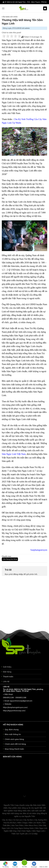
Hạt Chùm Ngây (24, 831)
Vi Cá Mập (33, 834)
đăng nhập (18, 574)
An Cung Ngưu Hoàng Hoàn (23, 828)
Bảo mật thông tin (13, 734)
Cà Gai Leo (18, 820)
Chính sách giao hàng (14, 739)
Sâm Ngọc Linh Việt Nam (14, 454)
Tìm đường (5, 865)
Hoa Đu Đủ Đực (10, 823)
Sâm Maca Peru (31, 825)
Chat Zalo (15, 865)
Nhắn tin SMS (43, 865)
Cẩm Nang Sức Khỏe (10, 17)
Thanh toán (8, 676)
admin (27, 28)
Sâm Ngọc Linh (39, 831)
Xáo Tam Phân (18, 825)
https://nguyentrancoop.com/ (14, 711)
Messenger (34, 865)
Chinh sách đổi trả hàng (15, 744)
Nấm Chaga (23, 823)
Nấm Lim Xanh (35, 823)
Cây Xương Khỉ (40, 820)
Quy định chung (12, 729)
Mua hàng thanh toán (14, 749)
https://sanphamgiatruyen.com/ (15, 707)
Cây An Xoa (7, 820)
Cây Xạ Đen (28, 820)
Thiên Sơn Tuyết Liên (20, 834)
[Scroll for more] (25, 796)
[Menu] (3, 8)
